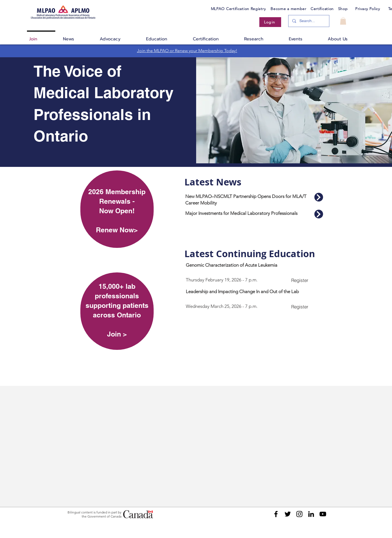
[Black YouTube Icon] (323, 514)
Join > (117, 334)
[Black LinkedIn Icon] (311, 514)
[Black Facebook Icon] (276, 514)
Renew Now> (117, 230)
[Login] (270, 22)
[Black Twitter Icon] (288, 514)
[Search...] (309, 21)
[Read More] (319, 197)
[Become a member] (289, 9)
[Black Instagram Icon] (299, 514)
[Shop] (343, 9)
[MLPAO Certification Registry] (238, 9)
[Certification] (322, 9)
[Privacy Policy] (368, 9)
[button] (343, 21)
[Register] (300, 280)
